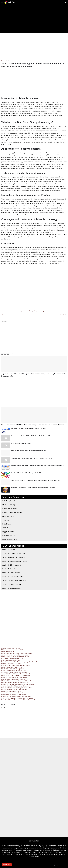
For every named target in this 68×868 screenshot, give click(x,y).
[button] (2, 2)
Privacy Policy (34, 865)
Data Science (7, 523)
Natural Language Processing (12, 512)
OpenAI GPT (7, 519)
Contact (32, 699)
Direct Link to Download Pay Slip (11, 647)
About (7, 699)
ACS (23, 699)
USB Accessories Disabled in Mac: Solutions (14, 694)
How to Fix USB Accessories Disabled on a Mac (15, 692)
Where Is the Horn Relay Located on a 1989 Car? (15, 670)
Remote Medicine (27, 311)
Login (36, 699)
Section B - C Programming (12, 564)
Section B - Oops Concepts (11, 572)
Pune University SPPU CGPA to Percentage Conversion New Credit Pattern (30, 424)
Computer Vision (8, 516)
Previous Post (6, 315)
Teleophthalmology (39, 311)
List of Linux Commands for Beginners (12, 668)
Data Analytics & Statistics (11, 500)
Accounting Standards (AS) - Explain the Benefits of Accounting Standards (33, 487)
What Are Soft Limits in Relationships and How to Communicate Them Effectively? (35, 480)
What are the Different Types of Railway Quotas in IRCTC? (28, 450)
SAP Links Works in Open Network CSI (12, 649)
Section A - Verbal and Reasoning (14, 557)
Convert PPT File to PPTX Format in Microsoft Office (16, 673)
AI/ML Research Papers (10, 539)
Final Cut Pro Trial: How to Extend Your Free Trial (15, 656)
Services (11, 699)
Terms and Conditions (46, 865)
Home (3, 60)
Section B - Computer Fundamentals (15, 560)
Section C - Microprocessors (12, 587)
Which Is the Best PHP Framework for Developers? (16, 665)
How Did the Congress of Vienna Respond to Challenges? (18, 684)
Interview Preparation (14, 496)
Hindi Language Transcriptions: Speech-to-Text (15, 679)
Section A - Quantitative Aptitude (14, 553)
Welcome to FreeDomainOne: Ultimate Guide (14, 672)
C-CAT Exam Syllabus (13, 545)
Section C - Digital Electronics (12, 584)
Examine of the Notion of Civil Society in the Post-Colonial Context (31, 472)
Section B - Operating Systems (13, 576)
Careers (20, 699)
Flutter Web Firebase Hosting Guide (12, 666)
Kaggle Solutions (8, 531)
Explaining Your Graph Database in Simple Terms (15, 675)
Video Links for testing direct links (21, 443)
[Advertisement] (34, 19)
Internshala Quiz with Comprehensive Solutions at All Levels (29, 428)
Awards (27, 699)
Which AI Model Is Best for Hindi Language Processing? (17, 697)
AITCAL (3, 707)
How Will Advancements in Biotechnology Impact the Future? (19, 661)
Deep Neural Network (10, 508)
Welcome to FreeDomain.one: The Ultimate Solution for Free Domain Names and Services (37, 465)
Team (16, 699)
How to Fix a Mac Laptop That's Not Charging (14, 677)
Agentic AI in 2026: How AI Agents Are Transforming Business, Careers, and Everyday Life (30, 375)
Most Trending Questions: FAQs (10, 659)
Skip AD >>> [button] (8, 864)
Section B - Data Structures (11, 568)
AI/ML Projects (7, 527)
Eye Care (8, 60)
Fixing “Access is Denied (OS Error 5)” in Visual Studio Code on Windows (32, 435)
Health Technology (16, 311)
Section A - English (9, 549)
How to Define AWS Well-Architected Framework (15, 654)
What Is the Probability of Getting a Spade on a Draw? (17, 687)
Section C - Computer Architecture (14, 580)
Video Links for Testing (8, 651)
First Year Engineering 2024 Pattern (12, 691)
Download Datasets (9, 535)
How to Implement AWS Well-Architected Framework (17, 653)
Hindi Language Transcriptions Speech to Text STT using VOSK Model (32, 457)
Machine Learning (9, 504)
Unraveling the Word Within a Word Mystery (14, 689)
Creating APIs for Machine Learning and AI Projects (16, 696)
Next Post (63, 315)
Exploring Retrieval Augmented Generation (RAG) (16, 682)
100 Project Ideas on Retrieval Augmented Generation (17, 680)
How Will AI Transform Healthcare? (11, 663)
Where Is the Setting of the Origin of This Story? (15, 685)
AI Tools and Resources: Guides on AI (12, 658)
